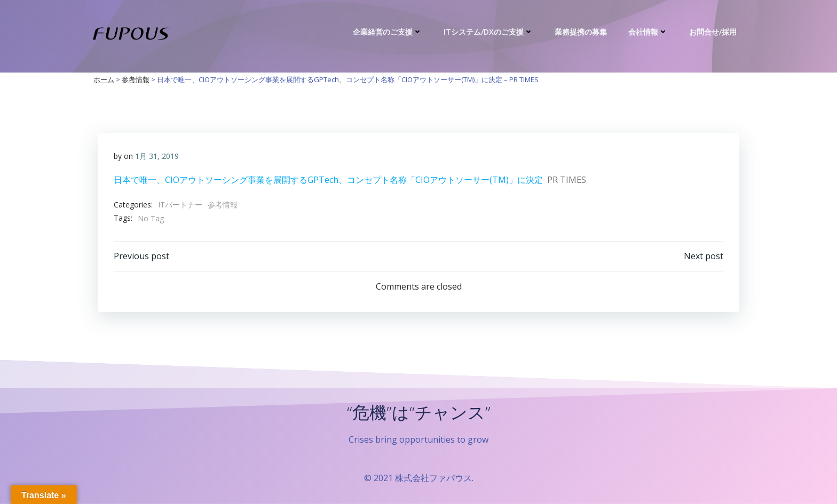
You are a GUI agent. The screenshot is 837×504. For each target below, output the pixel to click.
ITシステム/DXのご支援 (488, 32)
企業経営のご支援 (388, 32)
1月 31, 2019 (157, 156)
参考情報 (223, 205)
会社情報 (648, 32)
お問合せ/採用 (713, 32)
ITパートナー (180, 205)
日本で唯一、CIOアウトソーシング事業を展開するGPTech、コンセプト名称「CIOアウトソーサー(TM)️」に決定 (328, 180)
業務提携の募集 (581, 32)
